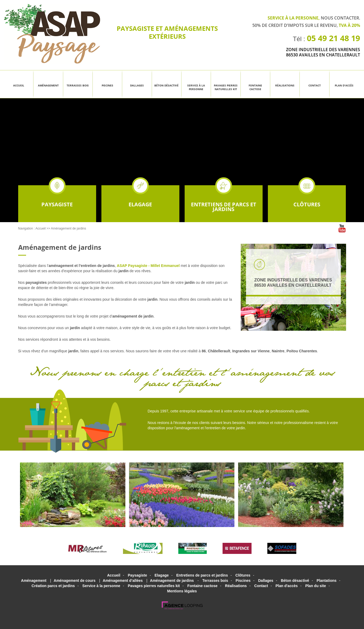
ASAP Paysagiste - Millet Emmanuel (148, 266)
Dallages (137, 85)
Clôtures (307, 197)
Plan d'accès (344, 85)
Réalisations (285, 85)
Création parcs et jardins (53, 586)
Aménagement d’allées (123, 581)
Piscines (107, 85)
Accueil (19, 85)
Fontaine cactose (255, 87)
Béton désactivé (166, 85)
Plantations (326, 581)
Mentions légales (182, 591)
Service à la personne (196, 87)
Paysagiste (57, 197)
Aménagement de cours (75, 581)
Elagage (140, 197)
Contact (315, 85)
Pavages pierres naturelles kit (226, 87)
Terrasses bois (78, 85)
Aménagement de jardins (68, 228)
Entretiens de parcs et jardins (224, 199)
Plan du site (316, 586)
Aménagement (48, 85)
